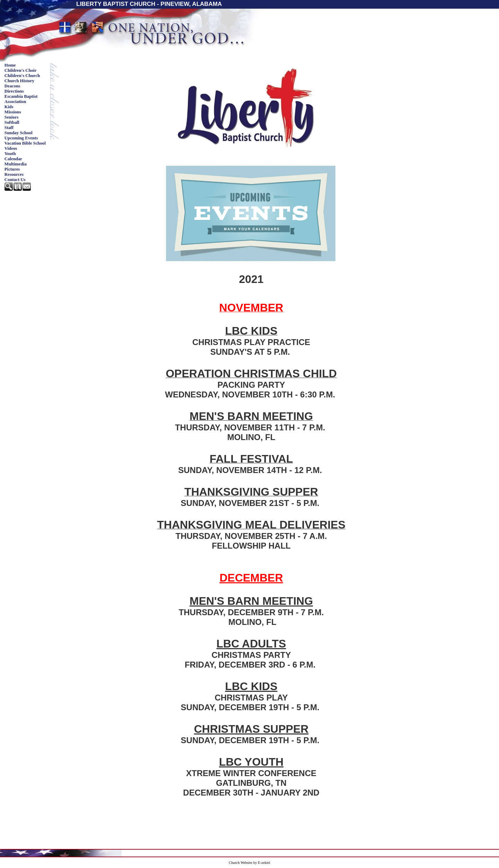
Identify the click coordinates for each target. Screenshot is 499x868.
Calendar (13, 159)
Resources (14, 174)
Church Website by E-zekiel (249, 863)
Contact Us (15, 180)
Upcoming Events (21, 138)
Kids (9, 107)
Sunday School (19, 133)
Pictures (12, 169)
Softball (12, 122)
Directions (14, 91)
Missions (13, 112)
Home (10, 65)
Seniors (12, 117)
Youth (10, 154)
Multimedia (16, 164)
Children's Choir (21, 70)
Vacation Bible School (25, 143)
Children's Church (22, 76)
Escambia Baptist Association (21, 99)
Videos (11, 148)
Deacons (12, 86)
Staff (9, 128)
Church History (19, 81)
